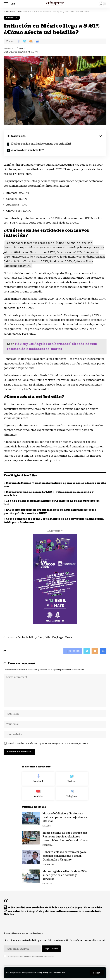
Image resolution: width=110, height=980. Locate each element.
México (69, 637)
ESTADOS (46, 826)
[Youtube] (38, 794)
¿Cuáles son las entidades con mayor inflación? (41, 144)
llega (60, 637)
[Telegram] (72, 794)
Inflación (50, 637)
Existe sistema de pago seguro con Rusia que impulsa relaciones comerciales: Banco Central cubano (65, 837)
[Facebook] (38, 779)
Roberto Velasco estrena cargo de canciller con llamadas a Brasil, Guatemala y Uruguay (65, 856)
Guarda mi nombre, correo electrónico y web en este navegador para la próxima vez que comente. (48, 743)
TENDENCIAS (48, 864)
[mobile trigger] (7, 4)
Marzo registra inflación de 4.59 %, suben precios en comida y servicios (65, 875)
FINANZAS (12, 18)
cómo (40, 637)
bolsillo (31, 637)
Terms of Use (59, 973)
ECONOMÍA (47, 845)
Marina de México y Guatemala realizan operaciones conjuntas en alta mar (65, 817)
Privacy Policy (42, 973)
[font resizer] (13, 4)
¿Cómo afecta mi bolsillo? (27, 150)
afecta (20, 637)
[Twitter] (72, 779)
